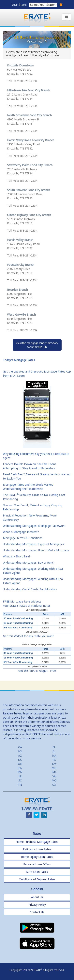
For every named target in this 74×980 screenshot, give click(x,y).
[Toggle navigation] (67, 17)
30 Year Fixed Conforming (18, 619)
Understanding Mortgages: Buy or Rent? (29, 562)
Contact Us (37, 912)
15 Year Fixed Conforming (18, 623)
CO (54, 785)
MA (54, 755)
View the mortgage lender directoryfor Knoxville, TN (37, 345)
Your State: (20, 5)
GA (20, 747)
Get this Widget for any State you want (28, 636)
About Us (37, 897)
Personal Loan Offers (37, 864)
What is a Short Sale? (17, 556)
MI (54, 772)
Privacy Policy (37, 905)
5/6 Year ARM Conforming (18, 628)
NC (20, 760)
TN (20, 785)
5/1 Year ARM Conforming (18, 662)
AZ (20, 755)
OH (20, 764)
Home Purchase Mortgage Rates (37, 842)
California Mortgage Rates (37, 610)
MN (20, 772)
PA (20, 768)
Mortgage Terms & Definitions (23, 538)
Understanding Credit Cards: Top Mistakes (30, 589)
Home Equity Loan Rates (37, 857)
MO (54, 780)
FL (54, 747)
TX (54, 760)
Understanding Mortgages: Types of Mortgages (34, 544)
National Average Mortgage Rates (37, 645)
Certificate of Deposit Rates (37, 879)
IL (54, 751)
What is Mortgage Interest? (21, 532)
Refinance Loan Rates (37, 849)
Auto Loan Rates (37, 872)
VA (54, 776)
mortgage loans (17, 55)
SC (20, 780)
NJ (20, 776)
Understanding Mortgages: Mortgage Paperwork (34, 526)
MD (54, 768)
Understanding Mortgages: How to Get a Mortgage (36, 550)
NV (54, 764)
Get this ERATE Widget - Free (37, 671)
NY (20, 751)
